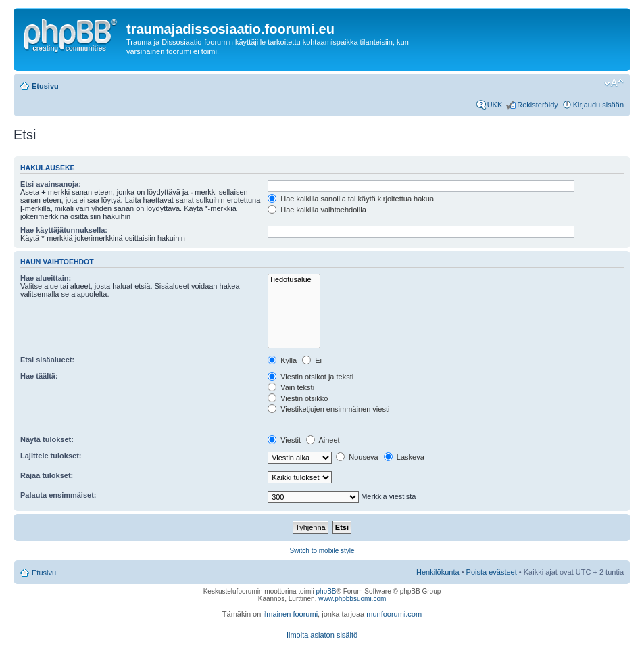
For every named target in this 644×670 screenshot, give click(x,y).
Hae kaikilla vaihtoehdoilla (317, 210)
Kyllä (282, 360)
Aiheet (323, 440)
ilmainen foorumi (290, 614)
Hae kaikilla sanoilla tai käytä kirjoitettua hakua (351, 199)
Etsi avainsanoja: (51, 184)
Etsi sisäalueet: (47, 360)
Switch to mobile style (322, 551)
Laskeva (404, 457)
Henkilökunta (438, 572)
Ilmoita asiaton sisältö (322, 635)
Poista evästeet (492, 572)
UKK (495, 105)
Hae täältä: (39, 376)
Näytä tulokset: (47, 439)
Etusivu (45, 86)
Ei (312, 360)
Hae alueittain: (46, 278)
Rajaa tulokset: (47, 475)
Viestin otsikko (298, 398)
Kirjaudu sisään (598, 105)
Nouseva (357, 457)
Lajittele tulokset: (51, 456)
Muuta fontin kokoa (614, 83)
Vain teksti (291, 387)
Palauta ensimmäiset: (58, 495)
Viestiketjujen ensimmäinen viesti (328, 409)
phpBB (326, 591)
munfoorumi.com (394, 614)
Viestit (284, 440)
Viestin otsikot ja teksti (311, 377)
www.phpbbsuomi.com (352, 599)
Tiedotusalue (294, 280)
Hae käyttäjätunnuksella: (64, 230)
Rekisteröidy (538, 105)
